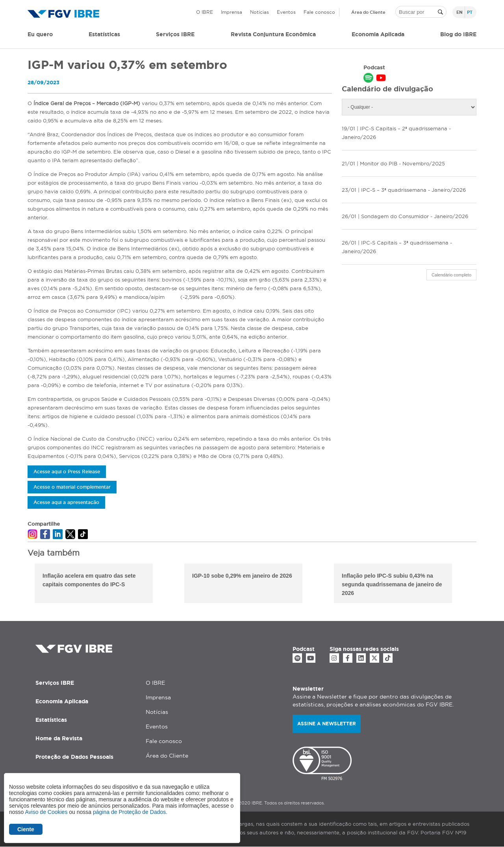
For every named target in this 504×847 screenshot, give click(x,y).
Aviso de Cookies (46, 812)
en (460, 12)
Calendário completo (451, 275)
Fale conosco (319, 12)
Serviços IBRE (55, 683)
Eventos (286, 12)
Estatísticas (104, 34)
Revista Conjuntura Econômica (273, 34)
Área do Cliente (368, 12)
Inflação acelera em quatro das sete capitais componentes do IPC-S (89, 580)
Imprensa (232, 12)
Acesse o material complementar (72, 487)
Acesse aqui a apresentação (66, 502)
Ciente (26, 829)
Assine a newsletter (327, 724)
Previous (22, 584)
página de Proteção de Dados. (130, 812)
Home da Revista (59, 738)
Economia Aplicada (62, 701)
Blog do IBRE (458, 34)
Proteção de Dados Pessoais (74, 757)
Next (482, 584)
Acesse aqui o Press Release (67, 472)
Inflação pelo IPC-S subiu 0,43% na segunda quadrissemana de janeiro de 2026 (392, 584)
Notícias (259, 12)
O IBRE (205, 12)
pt (470, 12)
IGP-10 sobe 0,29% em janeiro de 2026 (242, 576)
